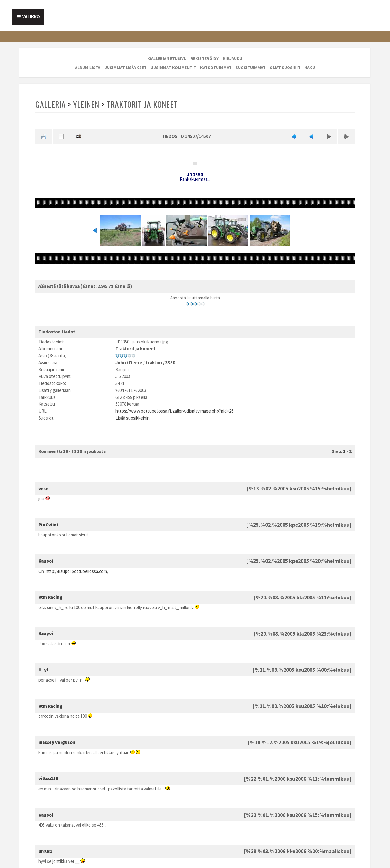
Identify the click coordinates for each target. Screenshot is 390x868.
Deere (136, 363)
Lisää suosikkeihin (133, 418)
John (121, 363)
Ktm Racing (50, 597)
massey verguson (57, 742)
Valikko (31, 17)
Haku (310, 68)
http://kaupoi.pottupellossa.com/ (77, 571)
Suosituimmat (251, 68)
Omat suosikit (285, 68)
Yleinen (86, 104)
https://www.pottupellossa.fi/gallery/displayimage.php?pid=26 (174, 411)
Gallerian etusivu (167, 58)
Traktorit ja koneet (142, 104)
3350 (170, 363)
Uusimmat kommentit (173, 68)
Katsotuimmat (216, 68)
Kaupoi (46, 561)
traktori (154, 363)
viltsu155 (48, 778)
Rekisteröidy (205, 58)
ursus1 (45, 851)
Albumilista (88, 68)
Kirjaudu (232, 58)
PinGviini (48, 525)
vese (43, 488)
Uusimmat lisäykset (125, 68)
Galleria (51, 104)
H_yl (43, 670)
